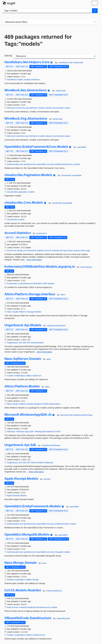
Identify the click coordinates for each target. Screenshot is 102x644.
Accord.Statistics (18, 233)
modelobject (20, 376)
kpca (66, 250)
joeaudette (77, 175)
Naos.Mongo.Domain (21, 563)
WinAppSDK (40, 431)
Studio (16, 312)
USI (20, 343)
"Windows (20, 431)
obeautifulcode (63, 618)
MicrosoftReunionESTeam (81, 415)
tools (16, 607)
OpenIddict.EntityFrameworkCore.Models (36, 147)
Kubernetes (12, 283)
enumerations (59, 108)
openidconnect (30, 164)
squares (77, 250)
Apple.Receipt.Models (21, 479)
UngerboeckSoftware (56, 326)
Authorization (54, 404)
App (27, 431)
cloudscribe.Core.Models (24, 203)
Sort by (8, 56)
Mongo (35, 580)
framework (32, 250)
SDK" (32, 431)
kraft (9, 607)
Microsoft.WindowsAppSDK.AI (28, 415)
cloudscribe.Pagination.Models (28, 175)
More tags (86, 250)
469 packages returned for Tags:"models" (38, 40)
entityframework (62, 524)
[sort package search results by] (55, 56)
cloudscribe (67, 175)
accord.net (12, 250)
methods (55, 250)
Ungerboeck (13, 343)
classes (49, 108)
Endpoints (49, 462)
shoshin (47, 479)
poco (48, 607)
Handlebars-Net (66, 62)
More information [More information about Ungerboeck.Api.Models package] (45, 352)
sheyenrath (78, 62)
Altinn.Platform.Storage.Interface (30, 294)
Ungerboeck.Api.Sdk (20, 445)
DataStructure (39, 635)
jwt (21, 164)
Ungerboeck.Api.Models (23, 325)
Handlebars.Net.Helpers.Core (27, 62)
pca (61, 250)
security (50, 164)
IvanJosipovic (86, 267)
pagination (23, 192)
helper (20, 80)
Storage (31, 312)
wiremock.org (22, 108)
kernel (48, 250)
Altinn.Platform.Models (22, 386)
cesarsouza (41, 233)
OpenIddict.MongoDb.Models (27, 535)
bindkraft (31, 607)
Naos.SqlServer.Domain (23, 359)
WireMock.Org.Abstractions (26, 119)
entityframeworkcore (64, 164)
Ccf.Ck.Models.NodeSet (23, 590)
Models (51, 283)
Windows (11, 431)
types (68, 108)
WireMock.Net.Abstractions (26, 90)
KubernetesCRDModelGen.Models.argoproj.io (40, 267)
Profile (45, 404)
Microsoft (65, 415)
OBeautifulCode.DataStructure (28, 618)
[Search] (95, 11)
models (27, 80)
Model (34, 343)
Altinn (9, 312)
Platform (23, 312)
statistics (41, 250)
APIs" (59, 431)
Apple (9, 495)
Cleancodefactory (54, 591)
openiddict (82, 147)
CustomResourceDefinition (30, 283)
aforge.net (22, 250)
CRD (45, 283)
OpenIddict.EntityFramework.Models (33, 506)
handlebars (12, 80)
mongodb (59, 552)
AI (55, 431)
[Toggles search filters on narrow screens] (95, 22)
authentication (13, 164)
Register (38, 404)
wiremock (11, 108)
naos (49, 359)
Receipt (16, 495)
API (29, 343)
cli (12, 607)
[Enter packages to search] (47, 11)
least (70, 250)
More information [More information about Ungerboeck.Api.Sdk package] (36, 472)
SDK (25, 343)
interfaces (35, 80)
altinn (63, 295)
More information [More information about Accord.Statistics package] (34, 260)
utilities (29, 376)
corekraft (23, 607)
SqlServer (37, 376)
